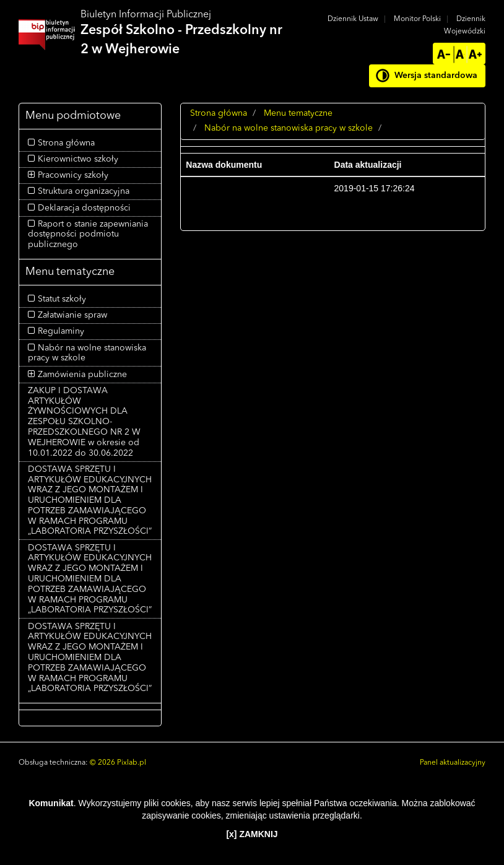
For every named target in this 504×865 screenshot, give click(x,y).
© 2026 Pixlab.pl (118, 763)
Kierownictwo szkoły (78, 159)
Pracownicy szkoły (73, 175)
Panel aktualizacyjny (453, 763)
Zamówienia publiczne (82, 375)
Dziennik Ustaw (353, 19)
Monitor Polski (417, 19)
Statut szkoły (62, 299)
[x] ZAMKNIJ (252, 834)
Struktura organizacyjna (84, 191)
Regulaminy (61, 331)
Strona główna (66, 143)
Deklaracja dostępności (84, 208)
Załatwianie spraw (72, 315)
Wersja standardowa (436, 76)
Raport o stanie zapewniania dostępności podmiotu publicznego (88, 235)
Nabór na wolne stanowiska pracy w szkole (289, 128)
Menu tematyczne (298, 113)
